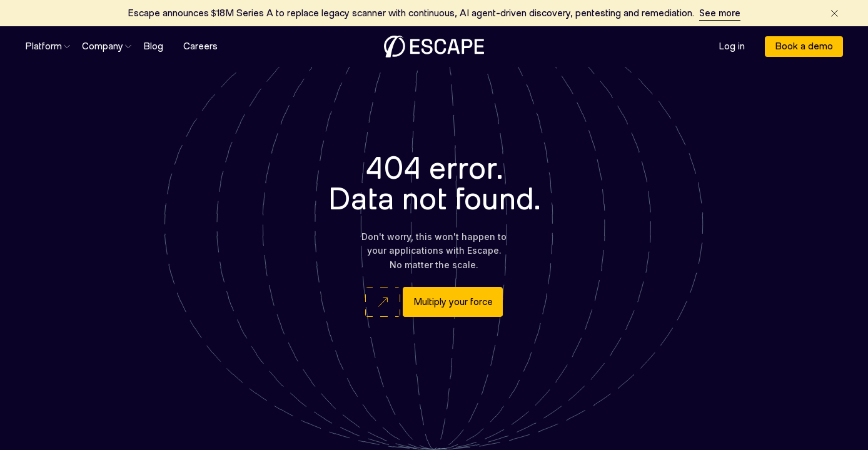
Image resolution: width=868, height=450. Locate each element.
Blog (153, 47)
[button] (43, 47)
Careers (200, 47)
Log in (732, 47)
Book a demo (804, 46)
